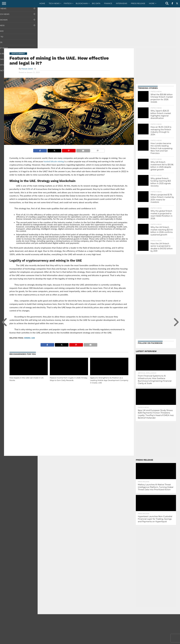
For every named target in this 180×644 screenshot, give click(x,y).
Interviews (122, 3)
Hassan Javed (27, 69)
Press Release (138, 3)
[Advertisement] (90, 28)
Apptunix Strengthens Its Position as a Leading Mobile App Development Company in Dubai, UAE (109, 380)
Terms (162, 642)
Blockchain (82, 3)
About (135, 642)
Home (42, 3)
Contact (144, 642)
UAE (33, 338)
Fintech (68, 3)
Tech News (54, 3)
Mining (27, 338)
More (152, 3)
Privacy (153, 642)
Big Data (96, 3)
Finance (108, 3)
